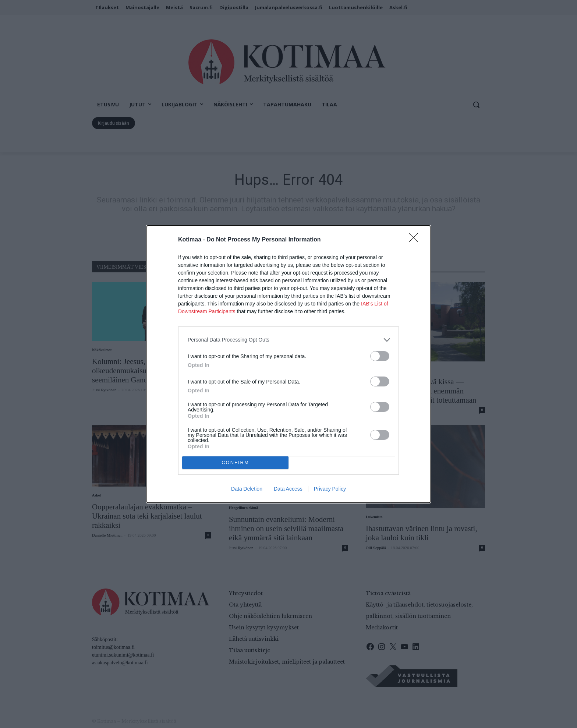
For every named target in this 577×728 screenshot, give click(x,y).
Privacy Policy (330, 489)
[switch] (380, 356)
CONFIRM (235, 462)
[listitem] (288, 340)
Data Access (288, 489)
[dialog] (288, 364)
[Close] (416, 240)
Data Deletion (247, 489)
